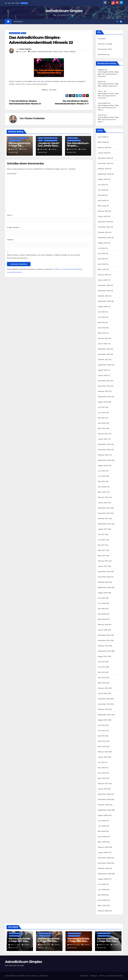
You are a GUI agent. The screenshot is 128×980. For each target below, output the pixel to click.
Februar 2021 (103, 434)
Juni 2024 (102, 253)
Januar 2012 (103, 757)
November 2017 (104, 513)
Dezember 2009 (104, 794)
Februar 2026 (103, 147)
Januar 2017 (103, 566)
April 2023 (102, 328)
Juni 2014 (102, 667)
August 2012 (103, 720)
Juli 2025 (102, 185)
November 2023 (104, 291)
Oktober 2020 (103, 455)
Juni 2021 (102, 412)
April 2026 (102, 137)
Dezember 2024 (104, 222)
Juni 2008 (102, 890)
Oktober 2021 (103, 391)
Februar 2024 (103, 275)
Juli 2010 (101, 762)
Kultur (24, 33)
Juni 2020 (102, 476)
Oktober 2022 (103, 359)
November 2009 (104, 799)
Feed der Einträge (105, 44)
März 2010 (102, 778)
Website (10, 240)
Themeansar (44, 976)
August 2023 (103, 306)
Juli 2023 (102, 312)
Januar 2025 (103, 216)
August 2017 (103, 529)
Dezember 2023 (104, 285)
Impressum (94, 976)
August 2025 (103, 179)
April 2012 (102, 741)
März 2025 (102, 206)
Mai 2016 (101, 609)
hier (42, 81)
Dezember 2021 (104, 381)
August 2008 (103, 879)
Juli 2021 (101, 407)
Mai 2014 (101, 672)
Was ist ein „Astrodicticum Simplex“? (111, 976)
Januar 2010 (103, 789)
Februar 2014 (103, 688)
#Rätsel (73, 52)
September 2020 (105, 460)
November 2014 (104, 640)
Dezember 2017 (104, 508)
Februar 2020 (103, 497)
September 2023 (104, 301)
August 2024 (103, 243)
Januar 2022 (103, 375)
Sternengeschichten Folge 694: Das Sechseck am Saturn (108, 108)
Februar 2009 (103, 847)
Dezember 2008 (104, 858)
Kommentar (12, 174)
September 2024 (104, 238)
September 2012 (104, 715)
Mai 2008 (102, 895)
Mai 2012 (101, 736)
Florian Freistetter (25, 49)
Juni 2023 (102, 317)
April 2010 (102, 773)
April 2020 (102, 487)
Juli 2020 (102, 471)
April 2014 (102, 678)
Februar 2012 (103, 752)
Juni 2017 (102, 540)
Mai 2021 (101, 418)
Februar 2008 (103, 911)
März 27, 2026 (45, 945)
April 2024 (102, 264)
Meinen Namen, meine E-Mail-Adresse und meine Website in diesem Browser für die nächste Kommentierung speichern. (43, 256)
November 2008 (104, 863)
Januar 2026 (103, 153)
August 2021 (103, 402)
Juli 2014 (101, 662)
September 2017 (104, 524)
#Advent (34, 52)
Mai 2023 (101, 322)
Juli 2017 (101, 534)
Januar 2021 (103, 439)
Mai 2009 (102, 831)
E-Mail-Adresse (14, 227)
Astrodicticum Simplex (64, 11)
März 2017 (102, 556)
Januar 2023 (103, 344)
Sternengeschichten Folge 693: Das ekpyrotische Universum (108, 96)
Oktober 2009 (103, 805)
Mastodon (18, 22)
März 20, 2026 (75, 945)
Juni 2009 (102, 826)
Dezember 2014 (104, 635)
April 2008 (102, 900)
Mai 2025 (101, 195)
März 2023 (102, 333)
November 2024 (104, 227)
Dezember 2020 (104, 444)
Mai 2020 (102, 481)
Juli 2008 (102, 884)
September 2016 (104, 587)
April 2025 (102, 200)
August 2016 (103, 593)
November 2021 (104, 386)
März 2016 (102, 619)
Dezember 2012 (104, 699)
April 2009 (102, 837)
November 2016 (104, 577)
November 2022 (104, 354)
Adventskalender (15, 33)
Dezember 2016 (104, 572)
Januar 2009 (103, 852)
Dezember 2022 (104, 349)
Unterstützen (84, 976)
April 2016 (102, 614)
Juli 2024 (102, 248)
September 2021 (104, 397)
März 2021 (102, 428)
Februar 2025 (103, 211)
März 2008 (102, 905)
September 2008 (105, 874)
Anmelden (102, 39)
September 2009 (105, 810)
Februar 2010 (103, 784)
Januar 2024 (103, 280)
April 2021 (102, 423)
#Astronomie (58, 52)
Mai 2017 (101, 545)
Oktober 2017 (103, 519)
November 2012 (104, 704)
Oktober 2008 (103, 868)
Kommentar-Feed (105, 49)
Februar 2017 (103, 561)
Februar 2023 (103, 338)
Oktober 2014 (103, 646)
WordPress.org (104, 54)
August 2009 (103, 815)
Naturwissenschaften (21, 138)
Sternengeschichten (15, 140)
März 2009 (102, 842)
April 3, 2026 (15, 945)
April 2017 (102, 550)
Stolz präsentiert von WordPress (15, 976)
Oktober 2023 (103, 296)
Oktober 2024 (103, 232)
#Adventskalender (45, 52)
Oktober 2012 (103, 709)
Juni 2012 (102, 731)
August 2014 (103, 656)
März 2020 (102, 492)
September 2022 (104, 365)
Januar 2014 (103, 693)
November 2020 (104, 450)
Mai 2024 (101, 259)
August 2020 (103, 465)
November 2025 (104, 163)
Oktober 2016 (103, 582)
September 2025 (104, 174)
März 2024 (102, 269)
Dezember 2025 (104, 158)
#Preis (66, 52)
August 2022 (103, 370)
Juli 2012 (101, 725)
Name (10, 215)
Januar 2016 (103, 630)
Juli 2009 (102, 821)
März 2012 (102, 746)
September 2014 (104, 651)
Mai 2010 (101, 768)
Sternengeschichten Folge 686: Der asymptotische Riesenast (108, 74)
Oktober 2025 (103, 169)
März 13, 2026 (104, 945)
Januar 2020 (103, 503)
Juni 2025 (102, 190)
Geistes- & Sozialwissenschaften (48, 138)
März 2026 (102, 142)
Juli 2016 (101, 598)
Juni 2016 (102, 603)
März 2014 (102, 683)
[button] (117, 22)
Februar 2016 (103, 625)
